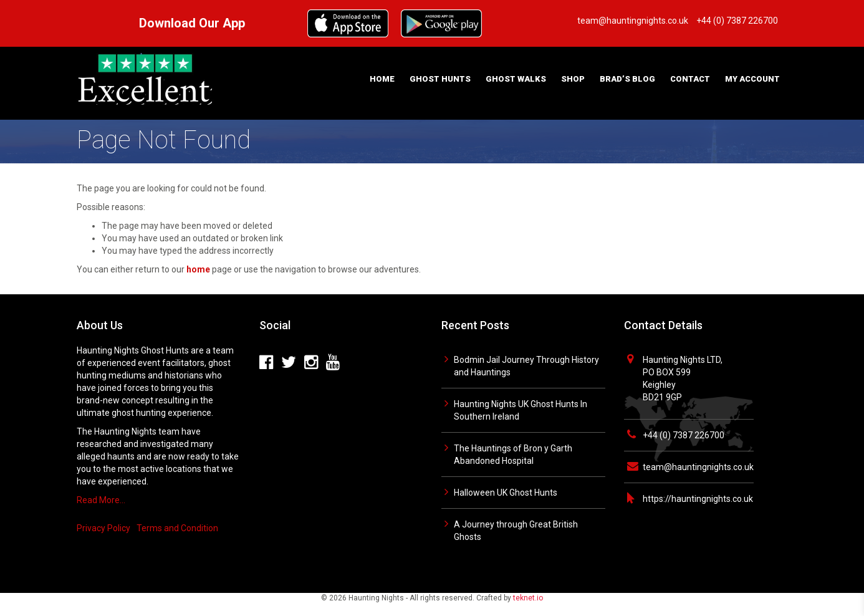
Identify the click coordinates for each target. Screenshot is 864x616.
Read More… (101, 500)
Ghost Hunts (440, 79)
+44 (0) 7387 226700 (684, 435)
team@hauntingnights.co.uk (698, 467)
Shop (573, 79)
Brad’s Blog (627, 79)
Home (382, 79)
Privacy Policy (103, 528)
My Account (752, 79)
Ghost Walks (516, 79)
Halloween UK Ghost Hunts (506, 493)
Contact (690, 79)
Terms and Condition (177, 528)
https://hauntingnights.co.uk (698, 499)
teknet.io (528, 598)
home (198, 269)
